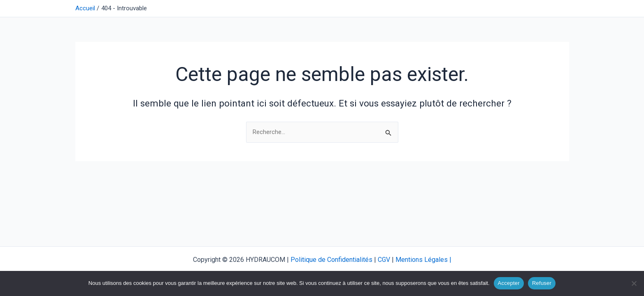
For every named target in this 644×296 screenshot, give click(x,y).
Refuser (542, 283)
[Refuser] (634, 283)
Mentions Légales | (423, 260)
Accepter (509, 283)
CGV (384, 260)
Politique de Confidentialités (331, 260)
